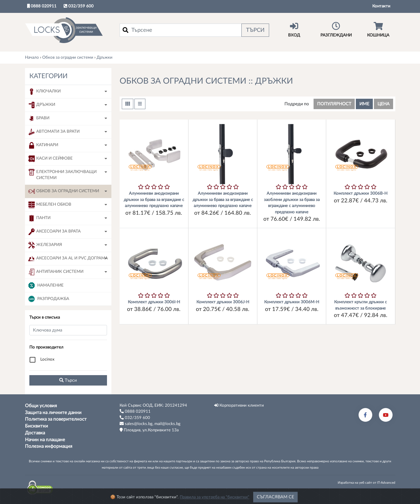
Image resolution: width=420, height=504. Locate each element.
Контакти (381, 6)
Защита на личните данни (53, 413)
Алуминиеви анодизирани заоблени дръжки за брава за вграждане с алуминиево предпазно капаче (292, 203)
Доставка (35, 433)
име (364, 104)
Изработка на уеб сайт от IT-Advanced (367, 483)
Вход (294, 30)
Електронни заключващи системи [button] (62, 175)
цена (384, 104)
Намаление (46, 285)
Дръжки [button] (42, 105)
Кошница (378, 30)
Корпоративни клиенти (239, 405)
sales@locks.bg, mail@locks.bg (150, 424)
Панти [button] (39, 218)
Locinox (47, 359)
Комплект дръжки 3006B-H (360, 193)
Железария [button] (45, 245)
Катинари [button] (43, 145)
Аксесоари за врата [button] (54, 232)
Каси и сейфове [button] (50, 159)
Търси (255, 30)
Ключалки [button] (44, 92)
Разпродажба (49, 299)
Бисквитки (36, 426)
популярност (334, 104)
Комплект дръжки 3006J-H (223, 302)
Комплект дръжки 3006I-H (154, 302)
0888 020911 (42, 6)
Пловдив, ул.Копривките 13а (149, 430)
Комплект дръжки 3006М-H (292, 302)
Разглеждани (336, 30)
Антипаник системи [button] (56, 272)
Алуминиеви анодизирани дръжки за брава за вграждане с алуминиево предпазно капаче (154, 200)
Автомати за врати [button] (54, 132)
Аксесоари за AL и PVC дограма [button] (68, 259)
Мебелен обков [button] (50, 205)
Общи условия (41, 406)
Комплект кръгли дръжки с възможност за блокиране (360, 305)
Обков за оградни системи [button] (64, 191)
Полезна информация (49, 446)
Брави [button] (39, 118)
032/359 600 (79, 6)
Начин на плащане (45, 440)
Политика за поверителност (56, 419)
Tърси (68, 380)
